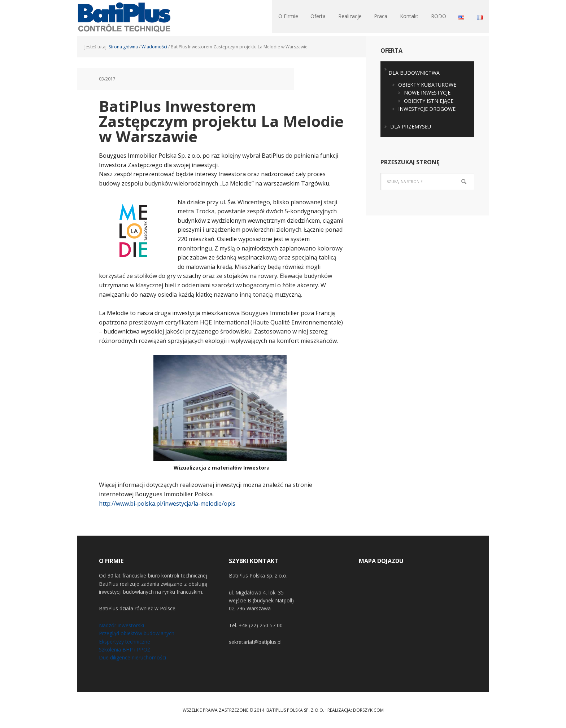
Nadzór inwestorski (121, 625)
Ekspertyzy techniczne (125, 642)
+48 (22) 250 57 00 (261, 625)
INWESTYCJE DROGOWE (427, 109)
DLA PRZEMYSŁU (411, 127)
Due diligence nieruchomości (132, 657)
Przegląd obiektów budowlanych (137, 633)
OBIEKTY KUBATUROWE (427, 85)
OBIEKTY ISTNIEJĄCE (429, 101)
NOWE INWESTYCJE (427, 93)
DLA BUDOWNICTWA (414, 73)
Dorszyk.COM (368, 710)
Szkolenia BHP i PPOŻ (125, 649)
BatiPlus (124, 18)
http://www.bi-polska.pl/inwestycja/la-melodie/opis (167, 504)
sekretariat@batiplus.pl (255, 642)
